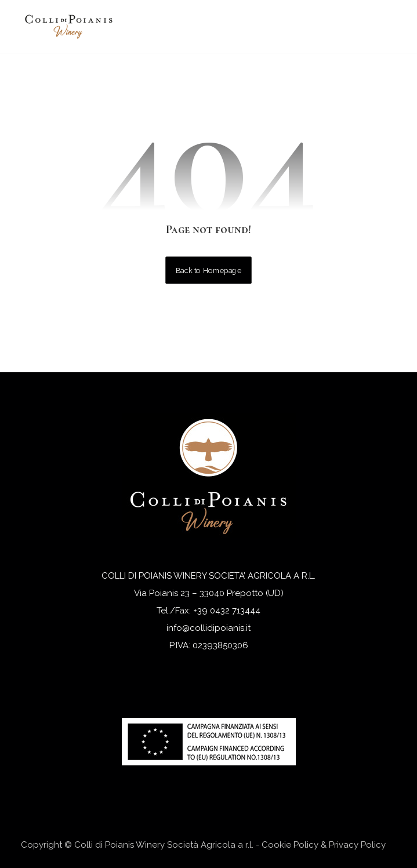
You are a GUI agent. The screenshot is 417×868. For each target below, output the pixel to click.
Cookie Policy (290, 845)
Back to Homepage (209, 270)
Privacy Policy (357, 845)
